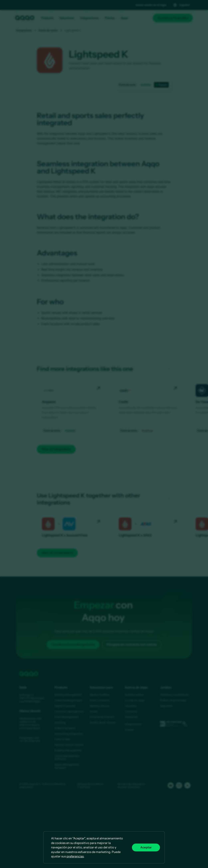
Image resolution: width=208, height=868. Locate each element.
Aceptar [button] (146, 847)
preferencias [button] (75, 856)
